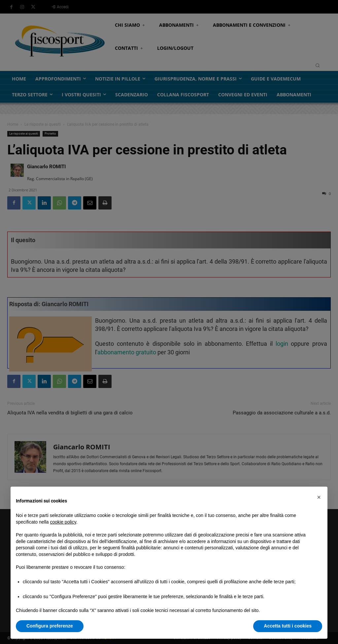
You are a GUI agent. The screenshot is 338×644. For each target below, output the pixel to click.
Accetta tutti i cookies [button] (288, 626)
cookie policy (63, 522)
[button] (319, 497)
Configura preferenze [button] (50, 626)
